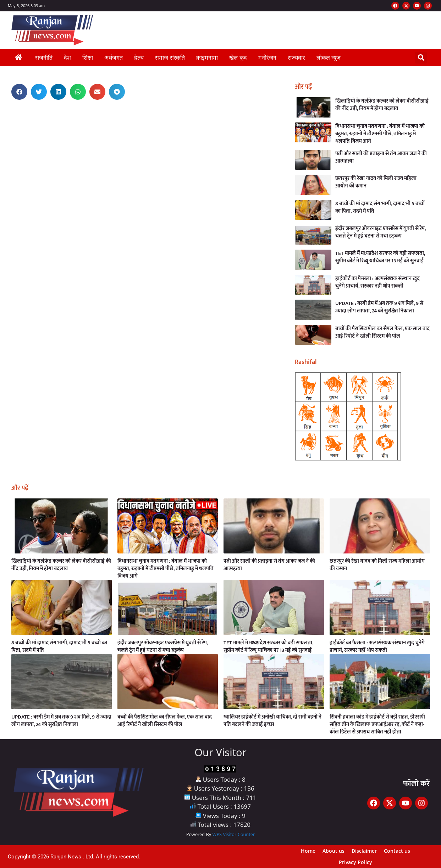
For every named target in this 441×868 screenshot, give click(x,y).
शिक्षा (88, 58)
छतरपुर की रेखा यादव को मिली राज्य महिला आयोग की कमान (376, 182)
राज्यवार (296, 58)
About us (333, 851)
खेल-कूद (238, 58)
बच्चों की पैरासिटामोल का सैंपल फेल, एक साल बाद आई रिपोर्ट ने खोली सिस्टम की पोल (382, 332)
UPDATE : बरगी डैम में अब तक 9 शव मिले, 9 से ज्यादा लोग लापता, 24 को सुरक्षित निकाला (379, 307)
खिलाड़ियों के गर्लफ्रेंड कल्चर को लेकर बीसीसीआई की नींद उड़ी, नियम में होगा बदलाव (382, 105)
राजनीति (44, 58)
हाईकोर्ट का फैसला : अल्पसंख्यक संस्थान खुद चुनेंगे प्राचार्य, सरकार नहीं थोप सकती (377, 282)
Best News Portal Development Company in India (10, 107)
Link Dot (5, 111)
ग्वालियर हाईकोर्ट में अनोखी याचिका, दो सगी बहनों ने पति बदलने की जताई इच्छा (272, 721)
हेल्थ (139, 58)
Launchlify (6, 113)
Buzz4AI (6, 114)
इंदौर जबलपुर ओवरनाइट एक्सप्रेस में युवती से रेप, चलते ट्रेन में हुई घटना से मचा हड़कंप (381, 232)
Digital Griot (5, 116)
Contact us (397, 851)
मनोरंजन (267, 58)
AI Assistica (6, 112)
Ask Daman (6, 108)
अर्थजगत (114, 58)
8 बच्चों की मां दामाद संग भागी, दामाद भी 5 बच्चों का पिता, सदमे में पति (380, 207)
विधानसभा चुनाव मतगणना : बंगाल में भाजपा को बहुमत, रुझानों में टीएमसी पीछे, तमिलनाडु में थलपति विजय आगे (380, 134)
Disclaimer (364, 851)
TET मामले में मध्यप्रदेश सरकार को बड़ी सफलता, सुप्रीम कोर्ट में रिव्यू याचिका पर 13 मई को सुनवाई (380, 257)
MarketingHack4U (7, 115)
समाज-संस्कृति (170, 58)
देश (67, 58)
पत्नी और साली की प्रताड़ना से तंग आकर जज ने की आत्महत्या (381, 157)
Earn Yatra (6, 110)
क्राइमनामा (207, 58)
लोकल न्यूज (329, 58)
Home (308, 851)
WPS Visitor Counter (234, 834)
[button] (421, 58)
